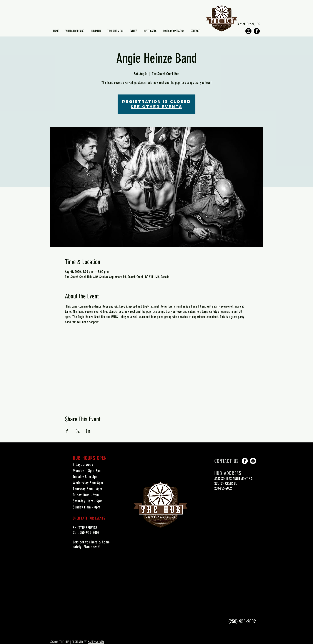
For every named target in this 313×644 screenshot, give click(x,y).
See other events (156, 107)
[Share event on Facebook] (67, 431)
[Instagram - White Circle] (253, 461)
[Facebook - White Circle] (245, 461)
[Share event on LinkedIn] (88, 431)
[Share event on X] (78, 431)
